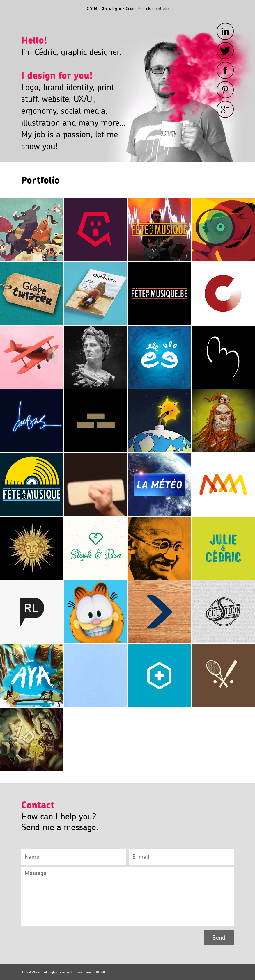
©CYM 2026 (31, 972)
